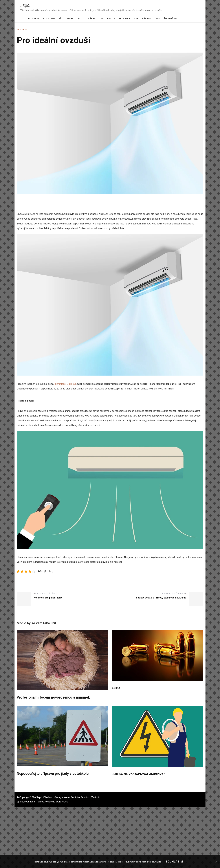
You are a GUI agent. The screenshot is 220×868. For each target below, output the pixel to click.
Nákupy (92, 18)
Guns (116, 688)
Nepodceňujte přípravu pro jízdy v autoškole (53, 774)
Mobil (71, 18)
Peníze (111, 18)
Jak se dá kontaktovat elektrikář (139, 774)
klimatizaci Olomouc (65, 384)
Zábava (146, 18)
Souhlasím (174, 862)
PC (102, 18)
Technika (124, 18)
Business (34, 18)
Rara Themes (37, 802)
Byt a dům (49, 18)
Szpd (25, 5)
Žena (157, 18)
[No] (216, 862)
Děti (61, 18)
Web (136, 18)
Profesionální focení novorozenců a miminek (54, 697)
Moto (81, 18)
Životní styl (171, 18)
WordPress (62, 802)
